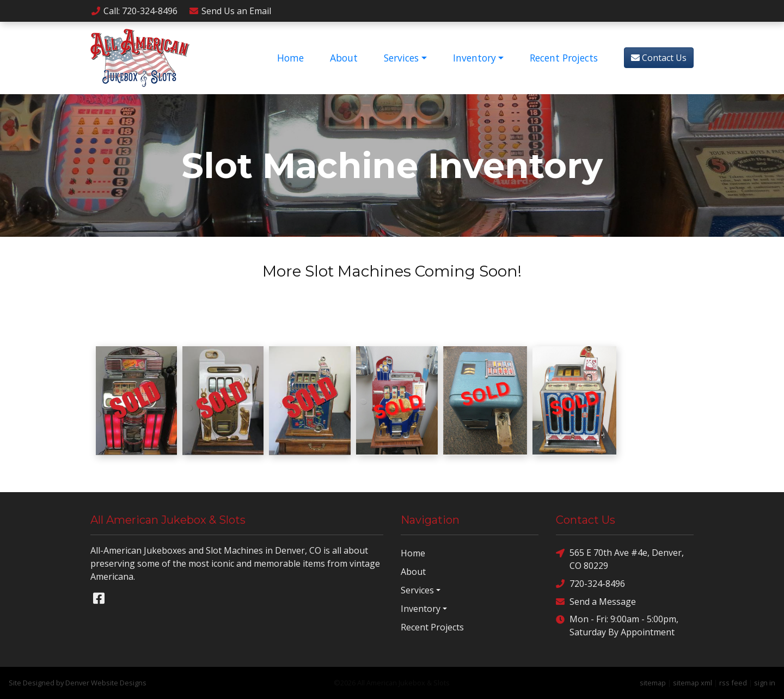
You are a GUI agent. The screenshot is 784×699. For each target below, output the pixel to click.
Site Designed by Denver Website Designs (78, 683)
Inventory (474, 58)
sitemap (653, 683)
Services (401, 58)
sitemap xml (693, 683)
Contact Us (659, 58)
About (344, 58)
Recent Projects (564, 58)
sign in (765, 683)
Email (230, 11)
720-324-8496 (590, 583)
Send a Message (596, 601)
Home (290, 58)
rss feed (733, 683)
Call (134, 11)
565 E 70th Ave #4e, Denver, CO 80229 (620, 559)
